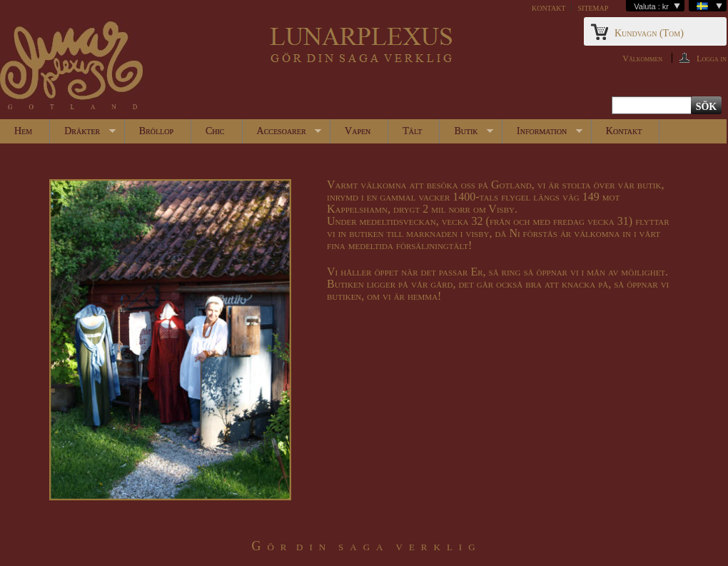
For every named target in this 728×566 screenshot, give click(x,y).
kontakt (549, 7)
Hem (23, 131)
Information (542, 135)
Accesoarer (282, 135)
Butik (466, 135)
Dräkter (83, 135)
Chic (215, 131)
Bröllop (156, 131)
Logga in (712, 58)
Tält (412, 131)
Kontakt (624, 131)
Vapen (358, 131)
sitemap (593, 7)
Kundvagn (649, 33)
